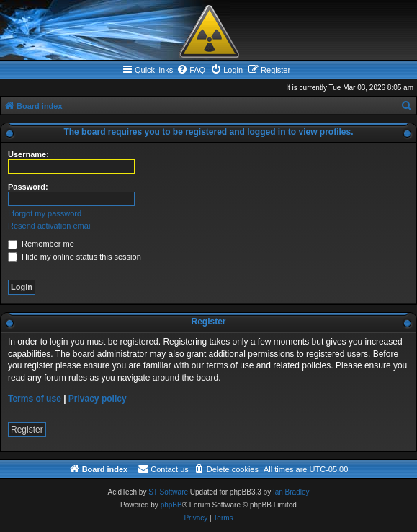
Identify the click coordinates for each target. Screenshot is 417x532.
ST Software (168, 492)
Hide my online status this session (75, 257)
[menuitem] (191, 70)
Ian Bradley (291, 492)
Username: (28, 154)
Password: (28, 187)
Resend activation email (50, 226)
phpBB (171, 505)
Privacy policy (98, 399)
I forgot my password (45, 213)
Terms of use (35, 399)
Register (27, 430)
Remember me (41, 244)
